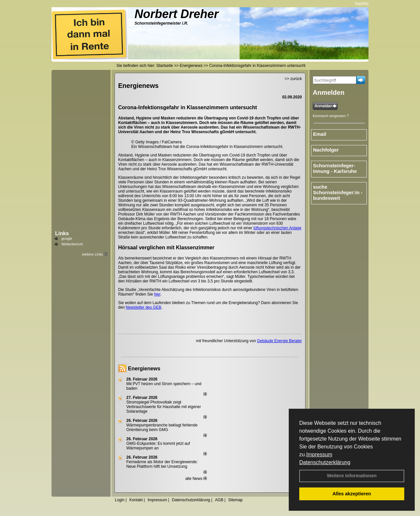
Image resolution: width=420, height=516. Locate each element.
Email (320, 134)
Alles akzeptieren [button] (352, 494)
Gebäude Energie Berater (279, 341)
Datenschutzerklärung (325, 462)
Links (62, 233)
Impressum (319, 454)
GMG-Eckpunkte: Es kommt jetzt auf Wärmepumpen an (158, 446)
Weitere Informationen (352, 476)
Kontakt (136, 500)
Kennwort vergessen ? (331, 116)
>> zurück (293, 79)
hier (157, 294)
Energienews (144, 369)
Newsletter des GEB (143, 307)
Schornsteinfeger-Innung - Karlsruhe (335, 168)
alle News (196, 479)
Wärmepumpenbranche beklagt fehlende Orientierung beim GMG (162, 427)
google (67, 238)
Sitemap (235, 500)
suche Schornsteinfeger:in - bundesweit (338, 192)
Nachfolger (368, 4)
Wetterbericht (72, 244)
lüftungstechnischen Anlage (277, 228)
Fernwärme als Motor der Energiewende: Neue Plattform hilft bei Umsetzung (162, 464)
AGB (219, 500)
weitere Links (95, 254)
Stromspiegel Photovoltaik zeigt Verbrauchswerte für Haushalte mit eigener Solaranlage (164, 407)
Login (120, 500)
